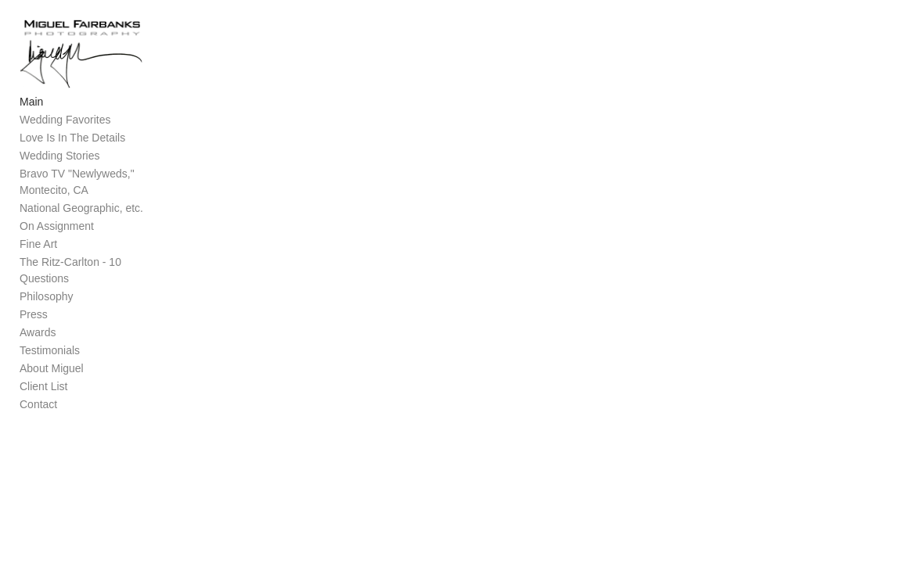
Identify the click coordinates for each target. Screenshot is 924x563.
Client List (43, 393)
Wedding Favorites (65, 142)
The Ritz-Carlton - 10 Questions (97, 285)
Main (31, 124)
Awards (38, 339)
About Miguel (52, 375)
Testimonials (50, 357)
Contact (38, 411)
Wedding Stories (59, 178)
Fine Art (38, 267)
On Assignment (57, 249)
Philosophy (47, 303)
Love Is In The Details (72, 160)
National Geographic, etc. (81, 231)
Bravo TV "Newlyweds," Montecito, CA (104, 204)
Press (34, 321)
